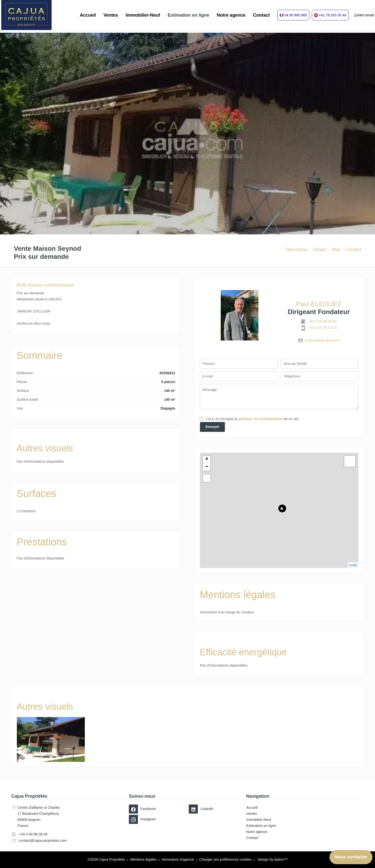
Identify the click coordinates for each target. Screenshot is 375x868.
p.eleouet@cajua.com (323, 340)
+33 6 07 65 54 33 (323, 328)
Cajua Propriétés (29, 796)
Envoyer (212, 427)
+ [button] (207, 459)
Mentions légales (143, 859)
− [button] (207, 467)
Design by (272, 859)
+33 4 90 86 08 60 (323, 321)
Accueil (26, 15)
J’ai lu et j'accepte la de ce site (252, 419)
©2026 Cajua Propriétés (106, 859)
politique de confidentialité (260, 419)
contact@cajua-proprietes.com (43, 841)
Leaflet (353, 565)
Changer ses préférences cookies (225, 859)
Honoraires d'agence (178, 859)
